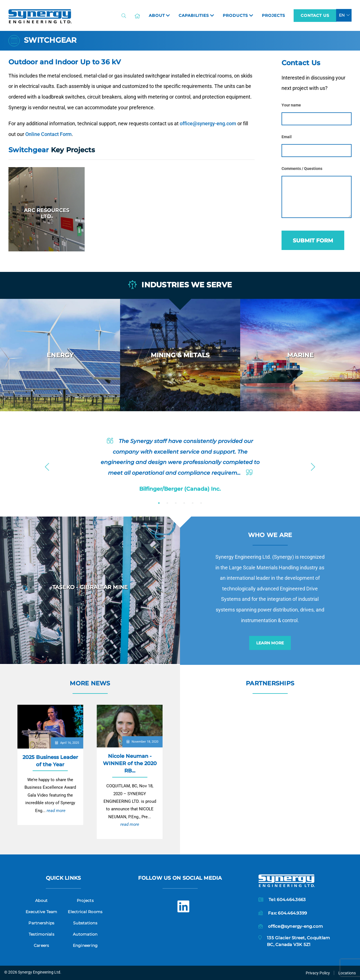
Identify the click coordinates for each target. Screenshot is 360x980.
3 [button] (176, 503)
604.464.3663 (291, 900)
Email (287, 137)
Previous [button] (47, 465)
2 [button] (167, 503)
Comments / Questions (302, 169)
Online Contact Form (49, 134)
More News (90, 683)
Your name (291, 105)
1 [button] (159, 503)
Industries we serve (180, 285)
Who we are (270, 535)
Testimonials (41, 934)
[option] (60, 355)
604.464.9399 (292, 913)
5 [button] (193, 503)
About (41, 901)
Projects (85, 901)
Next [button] (313, 465)
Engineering (85, 945)
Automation (85, 934)
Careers (41, 945)
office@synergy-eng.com (208, 123)
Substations (85, 923)
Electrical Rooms (85, 912)
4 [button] (184, 503)
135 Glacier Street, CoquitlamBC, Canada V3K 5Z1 (298, 941)
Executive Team (41, 912)
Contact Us (315, 15)
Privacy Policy (318, 973)
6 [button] (201, 503)
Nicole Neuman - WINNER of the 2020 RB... (130, 763)
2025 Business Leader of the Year (50, 761)
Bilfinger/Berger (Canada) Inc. (180, 489)
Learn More (270, 643)
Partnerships (270, 683)
